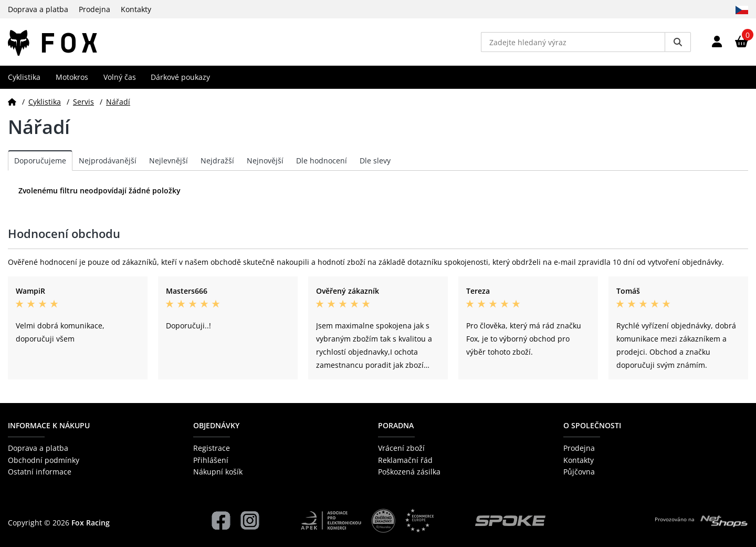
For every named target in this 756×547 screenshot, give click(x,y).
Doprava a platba (38, 9)
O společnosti (592, 425)
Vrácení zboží (401, 448)
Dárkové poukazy (180, 77)
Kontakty (136, 9)
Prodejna (94, 9)
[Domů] (12, 102)
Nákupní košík (218, 472)
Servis (83, 102)
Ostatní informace (40, 472)
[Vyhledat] (678, 42)
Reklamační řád (405, 460)
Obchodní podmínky (44, 460)
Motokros (72, 77)
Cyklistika (24, 77)
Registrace (212, 448)
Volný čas (120, 77)
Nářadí (118, 102)
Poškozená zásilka (409, 472)
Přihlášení (211, 460)
